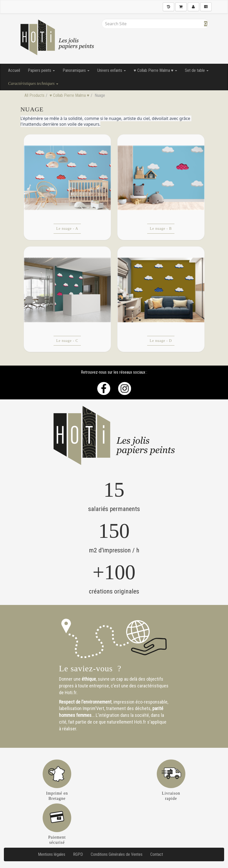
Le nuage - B (161, 229)
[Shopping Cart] (181, 7)
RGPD (78, 854)
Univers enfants (112, 70)
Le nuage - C (67, 341)
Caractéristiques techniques (33, 83)
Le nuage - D (161, 341)
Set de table (197, 70)
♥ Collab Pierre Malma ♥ (155, 70)
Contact (157, 854)
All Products (34, 95)
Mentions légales (52, 854)
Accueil (14, 70)
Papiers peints (41, 70)
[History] (168, 7)
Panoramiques (76, 70)
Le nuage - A (67, 229)
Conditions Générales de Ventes (117, 854)
